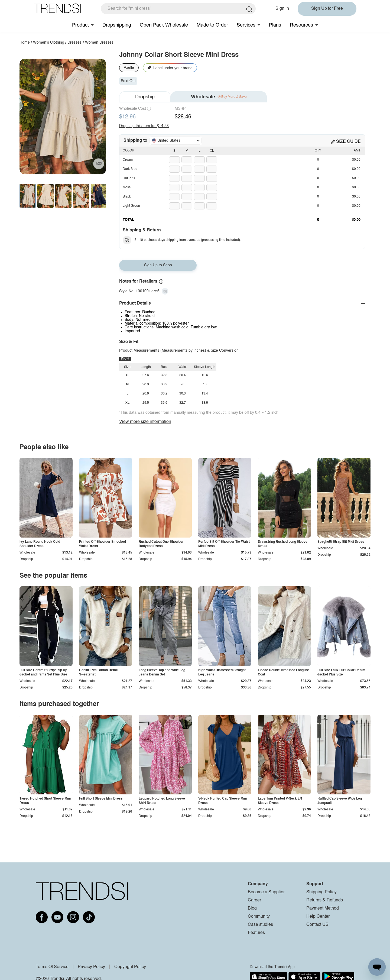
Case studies (260, 925)
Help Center (318, 917)
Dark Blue (130, 169)
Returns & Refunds (325, 900)
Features (256, 933)
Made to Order (212, 25)
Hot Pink (129, 178)
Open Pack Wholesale (164, 25)
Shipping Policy (321, 892)
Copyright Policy (130, 967)
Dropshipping (117, 25)
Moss (127, 187)
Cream (128, 160)
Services (246, 25)
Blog (252, 908)
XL (212, 151)
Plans (275, 25)
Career (254, 900)
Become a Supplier (266, 892)
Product (80, 25)
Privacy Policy (91, 967)
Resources (301, 25)
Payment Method (323, 908)
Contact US (317, 925)
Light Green (131, 206)
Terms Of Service (52, 967)
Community (259, 917)
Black (127, 197)
